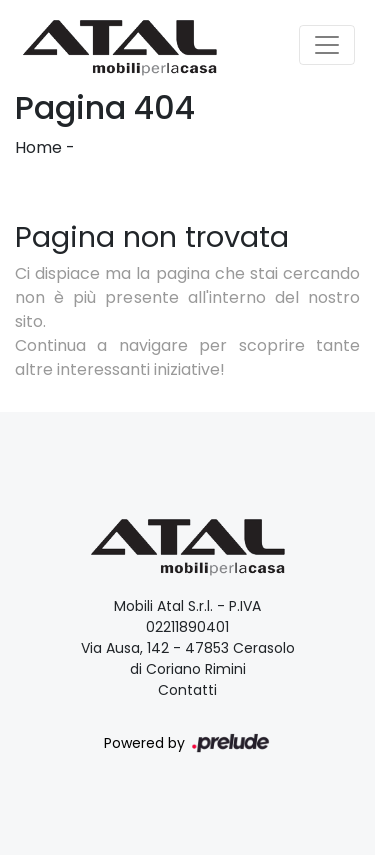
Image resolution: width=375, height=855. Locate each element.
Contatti (187, 690)
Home (38, 147)
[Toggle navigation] (327, 45)
